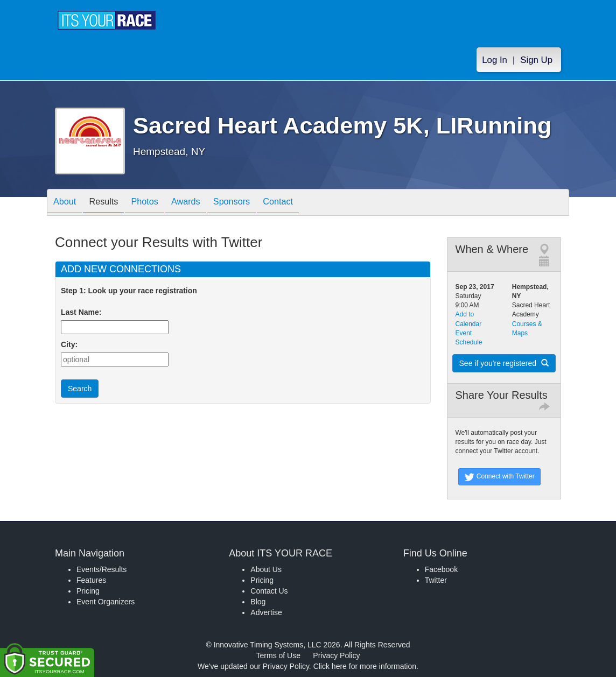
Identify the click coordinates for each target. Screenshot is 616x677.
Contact (307, 203)
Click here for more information (365, 666)
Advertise (266, 612)
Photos (158, 203)
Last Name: (83, 312)
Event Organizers (106, 602)
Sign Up (536, 60)
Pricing (88, 591)
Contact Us (269, 591)
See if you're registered (504, 363)
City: (69, 344)
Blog (258, 602)
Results (111, 203)
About (67, 203)
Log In (495, 60)
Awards (204, 203)
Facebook (441, 569)
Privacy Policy (336, 655)
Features (91, 580)
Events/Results (101, 569)
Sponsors (255, 203)
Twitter (436, 580)
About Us (266, 569)
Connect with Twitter (499, 477)
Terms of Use (278, 655)
